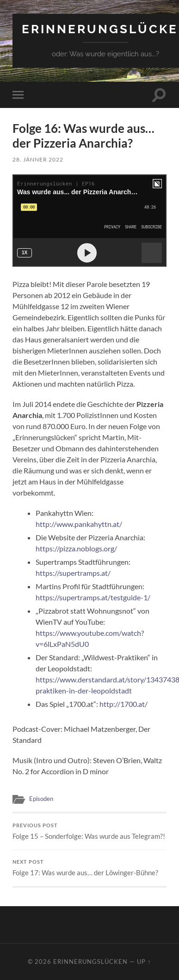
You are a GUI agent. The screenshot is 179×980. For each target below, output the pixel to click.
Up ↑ (144, 962)
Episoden (41, 799)
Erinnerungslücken (90, 962)
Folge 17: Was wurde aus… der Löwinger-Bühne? (89, 868)
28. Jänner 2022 (38, 159)
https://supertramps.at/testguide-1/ (93, 597)
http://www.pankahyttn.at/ (79, 524)
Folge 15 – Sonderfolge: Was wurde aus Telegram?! (89, 831)
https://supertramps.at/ (73, 573)
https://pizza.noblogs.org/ (76, 548)
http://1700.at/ (123, 704)
